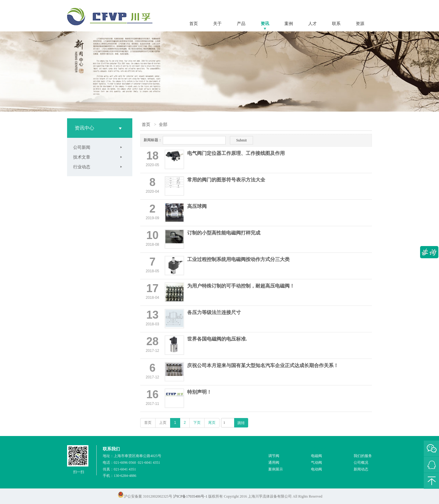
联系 (336, 24)
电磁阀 (316, 456)
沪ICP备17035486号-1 (190, 496)
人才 (312, 24)
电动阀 (316, 469)
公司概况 (361, 463)
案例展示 (276, 469)
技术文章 (82, 157)
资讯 (265, 24)
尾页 (212, 423)
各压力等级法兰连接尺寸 (214, 312)
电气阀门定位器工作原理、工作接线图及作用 (236, 153)
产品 (241, 24)
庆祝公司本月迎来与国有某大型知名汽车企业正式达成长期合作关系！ (263, 365)
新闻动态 (361, 469)
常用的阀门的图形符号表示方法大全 (226, 180)
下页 (197, 423)
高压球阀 (197, 206)
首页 (194, 24)
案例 (289, 24)
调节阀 (274, 456)
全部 (163, 124)
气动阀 (316, 463)
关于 (217, 24)
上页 (163, 423)
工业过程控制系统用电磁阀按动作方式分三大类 (238, 259)
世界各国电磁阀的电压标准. (217, 339)
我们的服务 (363, 456)
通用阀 (274, 463)
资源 (360, 24)
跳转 (241, 423)
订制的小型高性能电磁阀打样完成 (224, 233)
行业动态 (82, 167)
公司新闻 (82, 147)
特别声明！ (199, 392)
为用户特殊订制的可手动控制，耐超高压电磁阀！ (241, 286)
